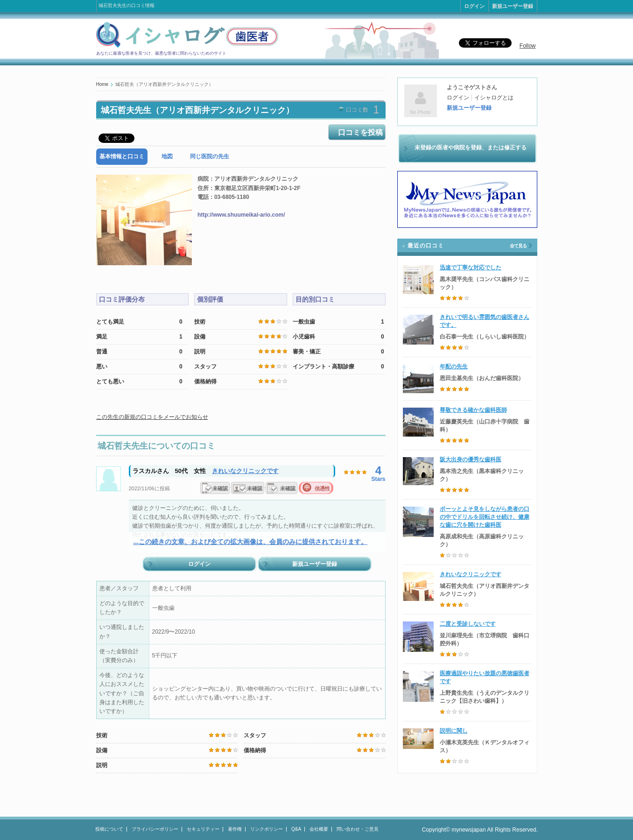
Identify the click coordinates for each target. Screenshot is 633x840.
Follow (528, 46)
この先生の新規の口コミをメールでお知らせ (152, 417)
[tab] (122, 157)
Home (102, 84)
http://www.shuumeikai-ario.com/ (241, 215)
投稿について (109, 829)
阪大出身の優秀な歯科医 (471, 459)
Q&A (296, 829)
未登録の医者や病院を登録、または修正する (471, 148)
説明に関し (454, 731)
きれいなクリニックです (245, 471)
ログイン (474, 6)
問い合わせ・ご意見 (358, 829)
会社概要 (319, 829)
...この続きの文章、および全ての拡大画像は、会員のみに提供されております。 (251, 542)
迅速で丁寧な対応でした (471, 268)
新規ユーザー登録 (513, 6)
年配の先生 (454, 367)
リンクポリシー (267, 829)
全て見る (518, 246)
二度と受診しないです (468, 624)
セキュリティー (203, 829)
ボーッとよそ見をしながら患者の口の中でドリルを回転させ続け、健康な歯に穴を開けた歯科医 (485, 517)
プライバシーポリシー (155, 829)
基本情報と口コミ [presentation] (122, 156)
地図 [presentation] (167, 156)
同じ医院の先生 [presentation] (210, 156)
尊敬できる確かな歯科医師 (473, 410)
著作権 (235, 829)
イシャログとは (494, 98)
